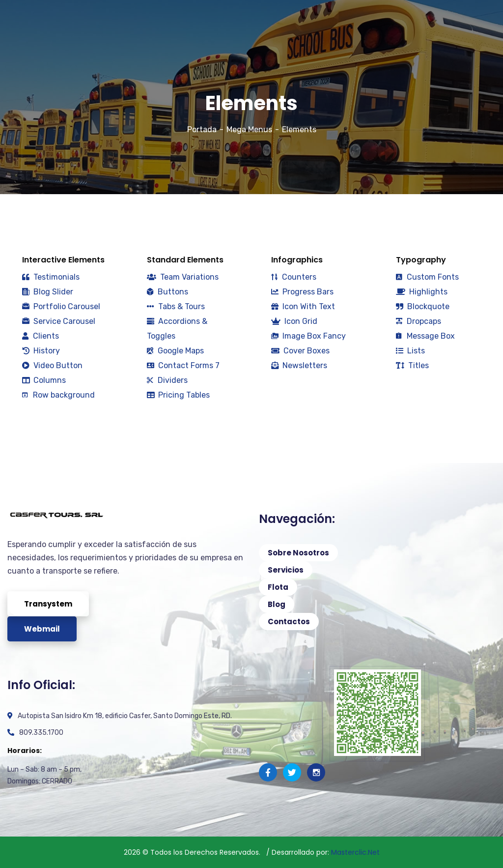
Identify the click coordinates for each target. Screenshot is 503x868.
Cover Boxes (300, 351)
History (41, 351)
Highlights (422, 292)
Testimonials (51, 277)
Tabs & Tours (176, 306)
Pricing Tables (178, 395)
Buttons (168, 292)
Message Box (425, 336)
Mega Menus (249, 130)
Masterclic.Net (355, 852)
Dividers (167, 380)
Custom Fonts (427, 277)
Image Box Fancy (308, 336)
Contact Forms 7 (183, 365)
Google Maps (175, 351)
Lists (410, 351)
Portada (202, 130)
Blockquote (423, 306)
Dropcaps (419, 321)
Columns (44, 380)
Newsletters (299, 365)
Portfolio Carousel (61, 306)
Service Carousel (59, 321)
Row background (58, 395)
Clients (41, 336)
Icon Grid (294, 321)
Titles (412, 365)
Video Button (52, 365)
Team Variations (183, 277)
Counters (294, 277)
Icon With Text (303, 306)
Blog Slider (48, 292)
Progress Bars (302, 292)
